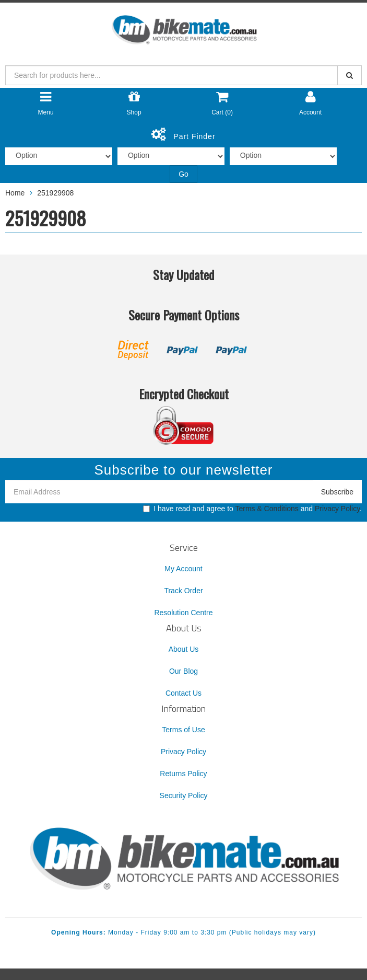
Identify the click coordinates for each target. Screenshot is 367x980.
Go (183, 174)
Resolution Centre (183, 613)
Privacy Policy (337, 509)
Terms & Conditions (267, 509)
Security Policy (184, 795)
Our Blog (183, 671)
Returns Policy (183, 774)
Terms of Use (183, 730)
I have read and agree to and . (252, 509)
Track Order (183, 591)
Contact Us (183, 693)
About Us (184, 649)
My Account (183, 569)
